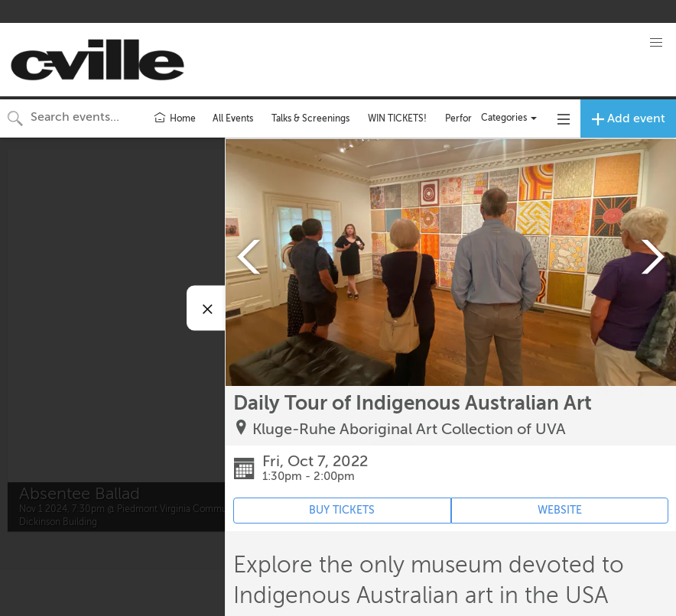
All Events (233, 118)
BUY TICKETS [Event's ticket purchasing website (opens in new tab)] (342, 510)
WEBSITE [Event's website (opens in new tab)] (560, 510)
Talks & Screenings (310, 118)
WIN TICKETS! (397, 118)
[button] (656, 43)
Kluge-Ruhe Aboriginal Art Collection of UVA (409, 429)
